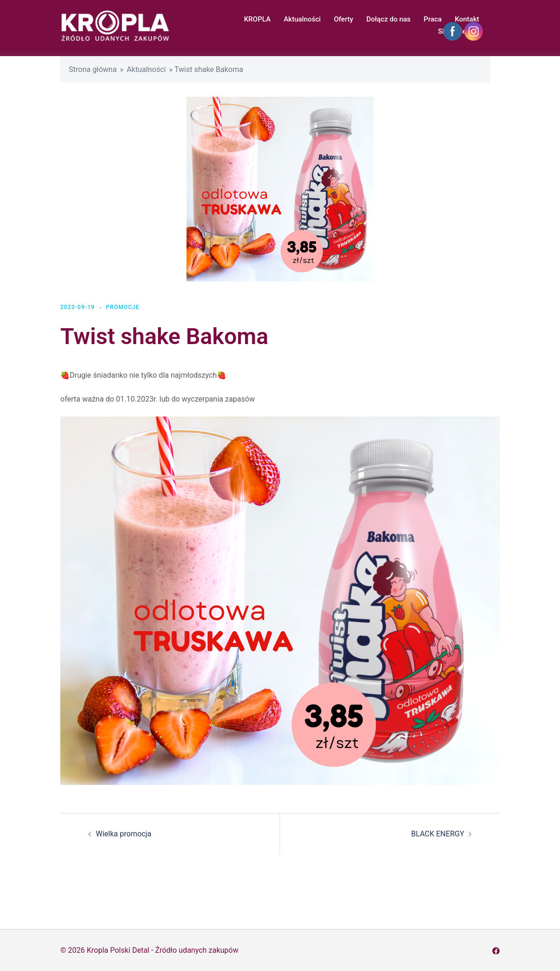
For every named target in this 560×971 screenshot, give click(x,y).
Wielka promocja (124, 834)
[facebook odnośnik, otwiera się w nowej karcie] (496, 950)
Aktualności (302, 19)
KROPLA (257, 19)
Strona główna (93, 69)
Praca (433, 19)
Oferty (344, 19)
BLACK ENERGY (438, 834)
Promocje (123, 307)
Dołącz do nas (389, 19)
